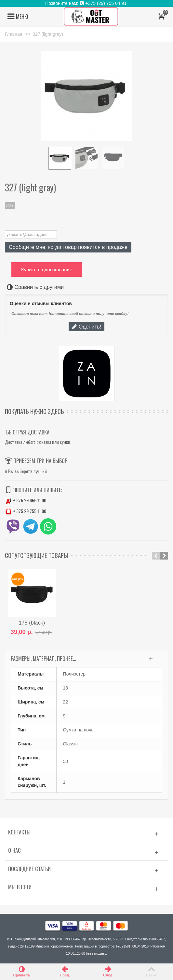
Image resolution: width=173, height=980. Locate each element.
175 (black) (32, 623)
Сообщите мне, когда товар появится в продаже (68, 247)
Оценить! (86, 327)
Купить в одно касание (47, 270)
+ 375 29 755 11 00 (26, 511)
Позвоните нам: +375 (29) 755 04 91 (86, 3)
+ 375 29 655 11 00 (26, 500)
